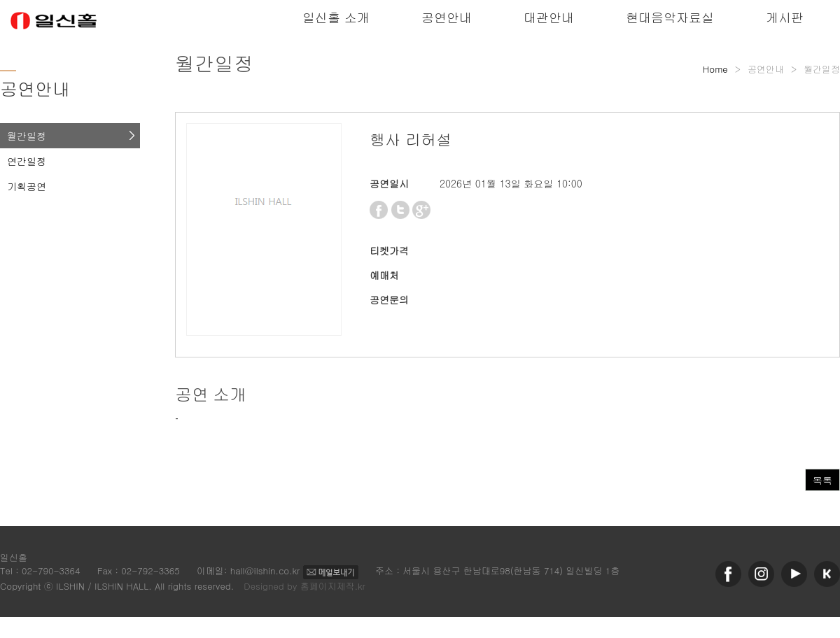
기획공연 (27, 186)
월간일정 (27, 136)
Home (715, 69)
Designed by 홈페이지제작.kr (304, 586)
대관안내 (549, 17)
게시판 (785, 17)
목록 (822, 480)
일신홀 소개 (336, 17)
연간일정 (27, 161)
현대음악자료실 (670, 17)
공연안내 (447, 17)
